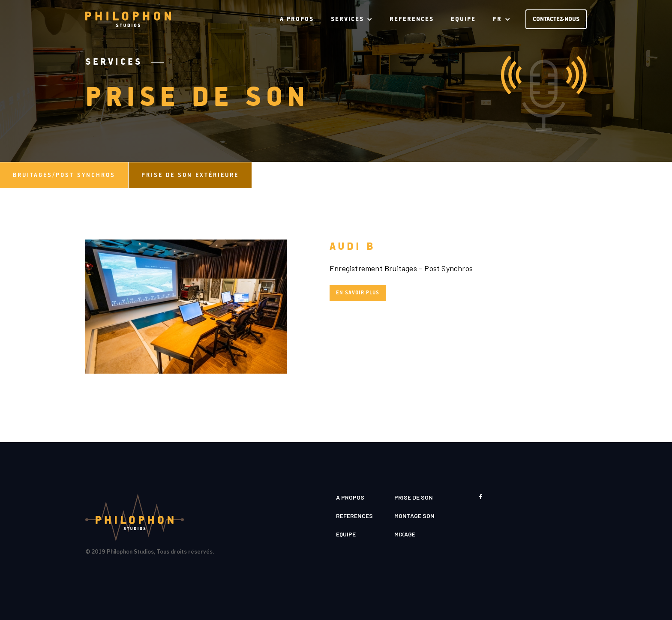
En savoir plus (358, 293)
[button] (352, 19)
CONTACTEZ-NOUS (556, 19)
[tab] (64, 175)
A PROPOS (297, 19)
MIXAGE (405, 534)
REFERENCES (412, 19)
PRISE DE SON (414, 497)
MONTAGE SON (414, 516)
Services (114, 62)
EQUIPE (463, 19)
